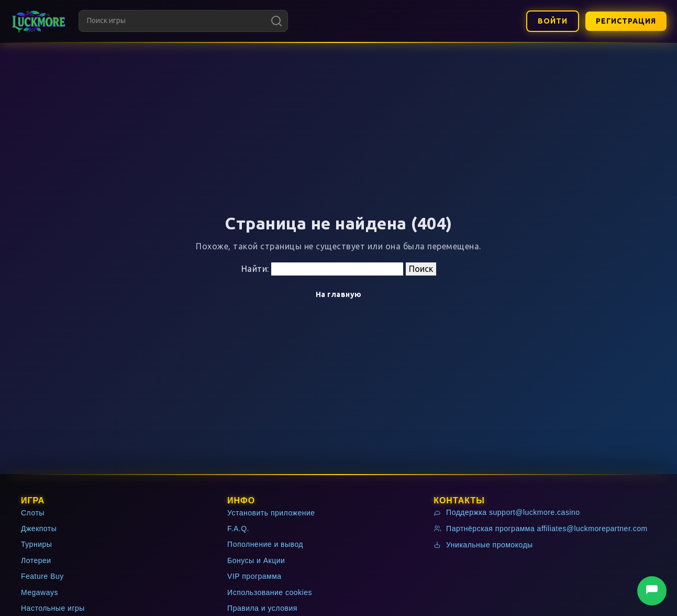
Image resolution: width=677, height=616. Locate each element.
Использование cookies (270, 592)
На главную (339, 294)
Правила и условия (262, 608)
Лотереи (36, 560)
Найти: (255, 269)
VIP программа (254, 576)
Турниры (36, 544)
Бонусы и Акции (256, 560)
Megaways (40, 592)
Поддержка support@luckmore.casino (507, 512)
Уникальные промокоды (483, 545)
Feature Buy (42, 576)
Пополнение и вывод (265, 544)
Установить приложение (271, 513)
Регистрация (626, 21)
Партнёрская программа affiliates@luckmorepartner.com (541, 529)
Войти (553, 21)
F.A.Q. (238, 529)
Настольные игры (53, 608)
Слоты (33, 513)
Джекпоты (39, 529)
